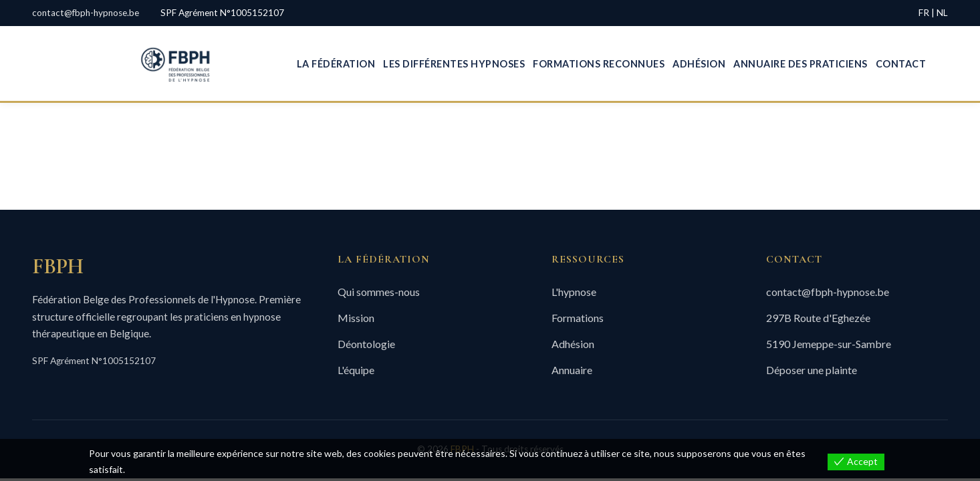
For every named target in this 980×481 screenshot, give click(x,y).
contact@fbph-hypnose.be (86, 13)
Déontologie (366, 344)
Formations (578, 318)
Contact (901, 64)
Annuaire (572, 370)
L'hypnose (574, 292)
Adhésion (699, 64)
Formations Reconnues (599, 64)
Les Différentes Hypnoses (454, 64)
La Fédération (336, 64)
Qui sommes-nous (379, 292)
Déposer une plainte (812, 370)
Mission (356, 318)
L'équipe (356, 370)
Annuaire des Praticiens (801, 64)
